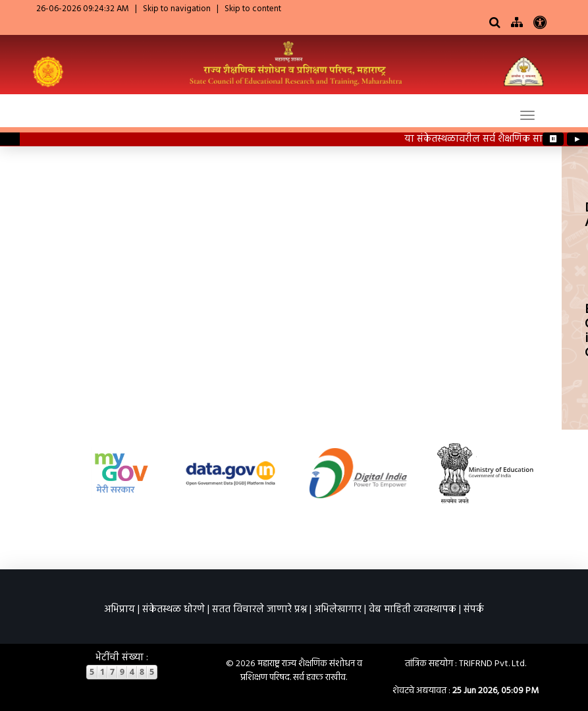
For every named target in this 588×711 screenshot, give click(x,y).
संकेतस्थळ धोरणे (174, 610)
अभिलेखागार (338, 610)
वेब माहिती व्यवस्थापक (413, 610)
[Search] (495, 23)
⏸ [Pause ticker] (553, 139)
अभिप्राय (120, 610)
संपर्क (474, 610)
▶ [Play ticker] (577, 139)
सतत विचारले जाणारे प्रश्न (259, 610)
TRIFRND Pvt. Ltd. (493, 664)
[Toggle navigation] (527, 115)
